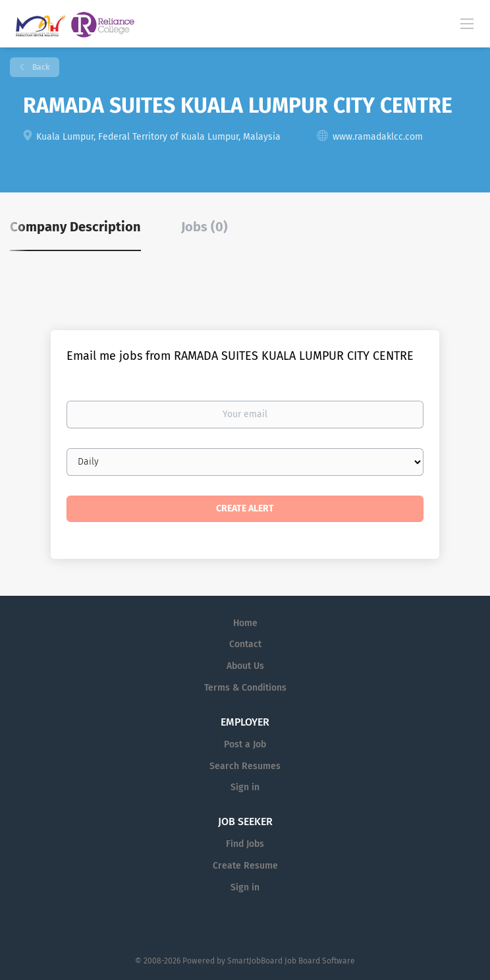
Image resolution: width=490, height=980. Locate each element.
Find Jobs (245, 844)
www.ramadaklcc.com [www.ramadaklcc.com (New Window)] (378, 137)
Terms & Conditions (245, 688)
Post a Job (245, 744)
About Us (245, 666)
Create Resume (245, 866)
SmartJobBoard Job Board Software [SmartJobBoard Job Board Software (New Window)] (291, 961)
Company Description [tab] (75, 227)
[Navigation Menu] (467, 23)
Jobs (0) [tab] (204, 227)
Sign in (245, 787)
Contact (245, 644)
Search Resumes (245, 766)
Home (245, 623)
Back (40, 67)
